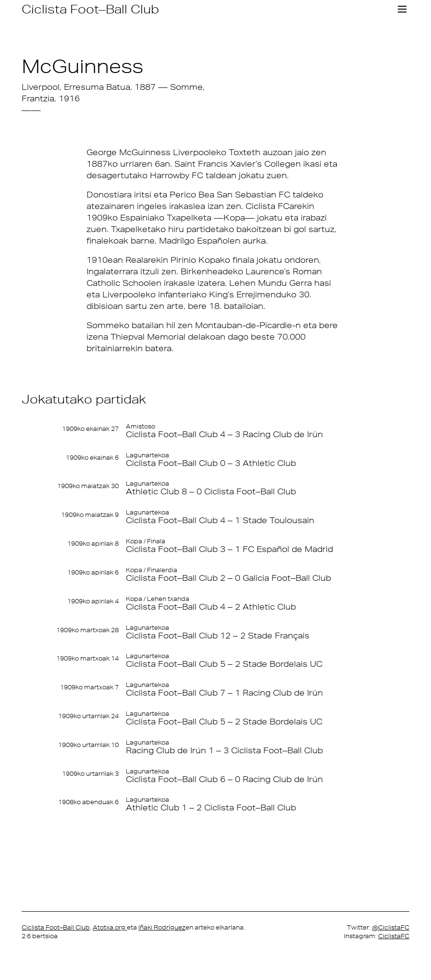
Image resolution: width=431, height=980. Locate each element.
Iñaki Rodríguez (162, 927)
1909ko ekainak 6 (92, 458)
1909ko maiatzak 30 (88, 486)
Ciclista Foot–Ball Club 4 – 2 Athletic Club (211, 607)
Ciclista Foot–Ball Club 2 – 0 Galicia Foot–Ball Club (228, 578)
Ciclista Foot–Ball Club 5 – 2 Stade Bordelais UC (224, 664)
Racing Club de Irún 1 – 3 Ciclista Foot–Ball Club (224, 750)
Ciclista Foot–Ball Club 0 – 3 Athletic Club (211, 463)
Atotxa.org (110, 927)
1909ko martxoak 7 (89, 687)
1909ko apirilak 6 (93, 572)
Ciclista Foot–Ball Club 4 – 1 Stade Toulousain (220, 521)
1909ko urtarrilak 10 (88, 744)
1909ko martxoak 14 (87, 658)
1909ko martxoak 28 (87, 630)
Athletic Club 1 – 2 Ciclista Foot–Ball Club (211, 808)
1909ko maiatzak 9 (90, 515)
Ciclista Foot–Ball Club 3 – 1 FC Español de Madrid (229, 549)
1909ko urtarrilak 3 (90, 773)
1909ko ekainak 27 (90, 429)
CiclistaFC (394, 936)
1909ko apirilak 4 (93, 601)
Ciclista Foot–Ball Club (90, 9)
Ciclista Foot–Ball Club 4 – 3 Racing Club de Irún (224, 435)
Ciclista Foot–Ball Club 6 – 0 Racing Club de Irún (224, 779)
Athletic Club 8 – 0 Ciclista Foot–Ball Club (211, 492)
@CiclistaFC (391, 927)
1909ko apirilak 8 (93, 544)
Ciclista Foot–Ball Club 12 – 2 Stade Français (218, 635)
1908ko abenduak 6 (88, 802)
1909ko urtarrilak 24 (88, 716)
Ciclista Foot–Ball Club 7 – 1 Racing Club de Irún (224, 693)
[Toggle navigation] (402, 9)
